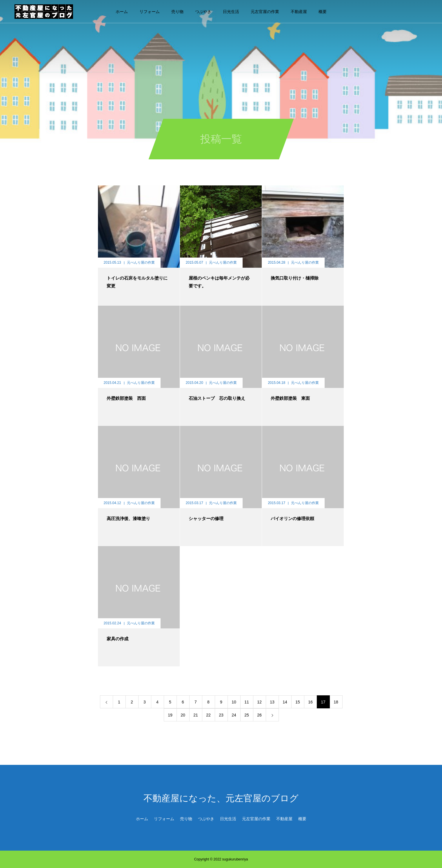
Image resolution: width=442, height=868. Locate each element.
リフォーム (150, 12)
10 (234, 702)
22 (208, 715)
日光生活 (231, 12)
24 (234, 715)
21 (196, 715)
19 (170, 715)
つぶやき (203, 12)
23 (221, 715)
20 (183, 715)
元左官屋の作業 (265, 12)
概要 (323, 12)
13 (272, 702)
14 (285, 702)
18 (336, 702)
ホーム (122, 12)
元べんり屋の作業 (141, 262)
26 (259, 715)
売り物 (177, 12)
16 (310, 702)
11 (247, 702)
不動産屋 (299, 12)
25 (247, 715)
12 (259, 702)
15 (298, 702)
